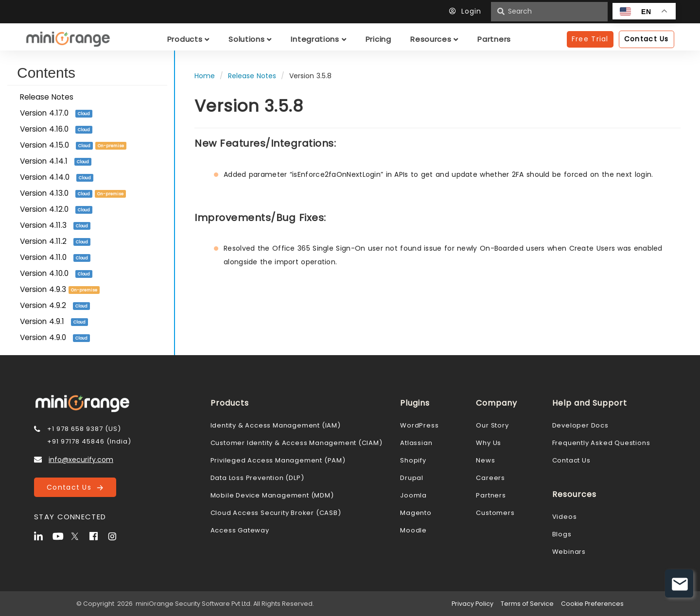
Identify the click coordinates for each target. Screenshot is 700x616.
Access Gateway (240, 530)
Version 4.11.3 (55, 225)
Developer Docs (580, 425)
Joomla (413, 495)
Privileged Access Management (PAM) (278, 460)
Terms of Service (527, 604)
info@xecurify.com (81, 460)
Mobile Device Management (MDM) (272, 495)
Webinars (569, 552)
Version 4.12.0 (56, 209)
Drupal (412, 478)
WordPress (419, 425)
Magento (416, 513)
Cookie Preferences (592, 604)
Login (468, 11)
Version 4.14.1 (56, 161)
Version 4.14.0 (57, 177)
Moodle (413, 530)
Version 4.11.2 (55, 241)
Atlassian (416, 443)
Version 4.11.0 (55, 257)
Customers (495, 513)
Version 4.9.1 (54, 321)
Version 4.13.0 (73, 193)
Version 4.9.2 (55, 305)
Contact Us (75, 487)
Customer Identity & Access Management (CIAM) (297, 443)
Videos (565, 517)
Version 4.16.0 (56, 129)
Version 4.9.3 (60, 289)
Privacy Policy (472, 604)
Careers (490, 478)
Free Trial (590, 39)
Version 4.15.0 (73, 145)
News (485, 460)
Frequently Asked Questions (601, 443)
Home (205, 76)
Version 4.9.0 (55, 337)
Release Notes (47, 97)
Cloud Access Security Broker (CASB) (276, 513)
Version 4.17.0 (56, 113)
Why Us (489, 443)
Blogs (562, 534)
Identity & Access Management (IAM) (276, 425)
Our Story (492, 425)
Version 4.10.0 (56, 273)
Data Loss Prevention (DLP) (257, 478)
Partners (491, 495)
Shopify (413, 460)
